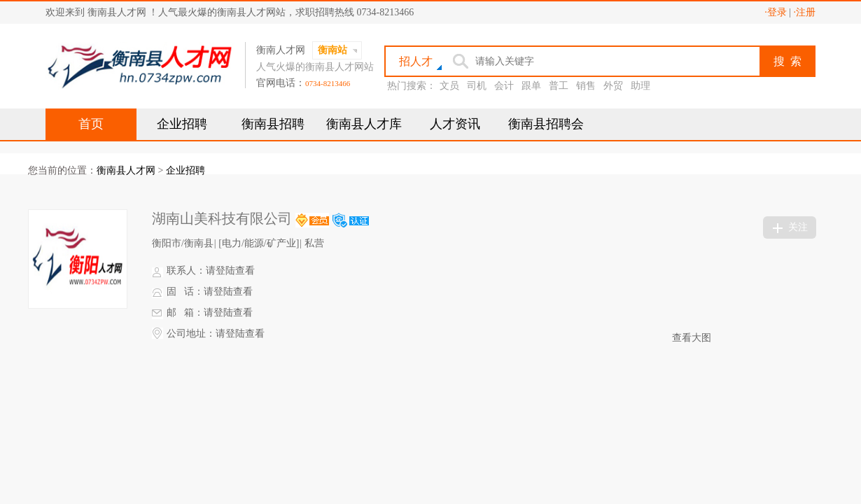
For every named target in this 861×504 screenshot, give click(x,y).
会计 (504, 86)
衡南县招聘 (273, 124)
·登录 (776, 12)
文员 (449, 86)
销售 (586, 86)
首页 (91, 124)
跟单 (531, 86)
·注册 (805, 12)
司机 (477, 86)
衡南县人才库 (364, 124)
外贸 (613, 86)
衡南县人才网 (126, 170)
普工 (559, 86)
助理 (640, 86)
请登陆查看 (230, 271)
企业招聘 (182, 124)
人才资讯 (455, 124)
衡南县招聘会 (546, 124)
